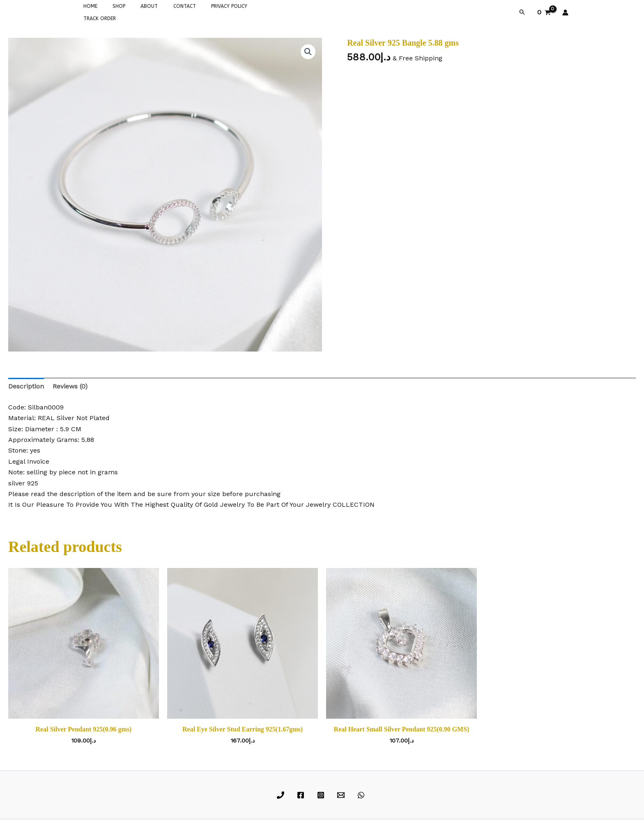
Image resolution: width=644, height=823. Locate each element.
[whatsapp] (362, 793)
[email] (342, 793)
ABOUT (136, 11)
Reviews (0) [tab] (70, 385)
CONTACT (165, 11)
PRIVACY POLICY (205, 11)
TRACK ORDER (249, 11)
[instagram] (322, 793)
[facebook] (302, 793)
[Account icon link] (565, 11)
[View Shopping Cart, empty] (544, 11)
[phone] (282, 793)
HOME (87, 11)
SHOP (111, 11)
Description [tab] (26, 385)
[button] (522, 11)
